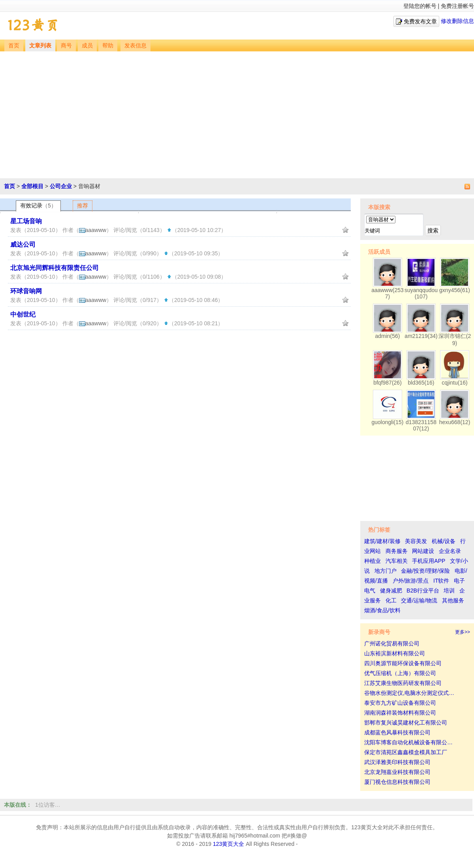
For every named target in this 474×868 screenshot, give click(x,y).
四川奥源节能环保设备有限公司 (403, 663)
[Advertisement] (237, 111)
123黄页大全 (229, 844)
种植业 (372, 561)
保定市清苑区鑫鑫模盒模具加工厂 (406, 752)
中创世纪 (23, 314)
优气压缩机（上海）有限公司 (400, 673)
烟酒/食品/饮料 (382, 610)
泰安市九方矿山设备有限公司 (400, 703)
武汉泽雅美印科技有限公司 (397, 762)
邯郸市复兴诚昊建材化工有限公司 (406, 723)
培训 (449, 591)
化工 (391, 600)
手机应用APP (429, 561)
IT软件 (441, 581)
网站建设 (423, 551)
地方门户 (386, 571)
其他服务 (453, 600)
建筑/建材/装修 (382, 541)
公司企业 (61, 186)
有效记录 (38, 206)
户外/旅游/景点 (411, 581)
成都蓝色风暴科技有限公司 (397, 732)
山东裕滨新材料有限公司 (395, 653)
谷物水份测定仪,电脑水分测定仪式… (409, 693)
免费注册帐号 (457, 6)
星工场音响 (26, 221)
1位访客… (48, 805)
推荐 (83, 206)
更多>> (463, 632)
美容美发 (416, 541)
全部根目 (32, 186)
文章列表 (40, 46)
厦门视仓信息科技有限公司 (397, 782)
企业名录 (450, 551)
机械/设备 (444, 541)
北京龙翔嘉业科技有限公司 (397, 772)
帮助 (108, 46)
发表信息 (135, 46)
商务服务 (397, 551)
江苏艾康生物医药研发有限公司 (403, 683)
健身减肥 (391, 591)
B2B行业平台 (423, 591)
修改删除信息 (457, 21)
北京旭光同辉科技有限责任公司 (55, 268)
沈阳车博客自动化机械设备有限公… (408, 742)
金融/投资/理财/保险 (425, 571)
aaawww (93, 230)
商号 (66, 46)
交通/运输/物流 (419, 600)
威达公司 (23, 244)
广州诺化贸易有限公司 (392, 643)
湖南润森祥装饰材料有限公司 (400, 713)
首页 (14, 46)
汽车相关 (397, 561)
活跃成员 (379, 252)
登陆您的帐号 (420, 6)
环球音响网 (26, 291)
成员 (87, 46)
